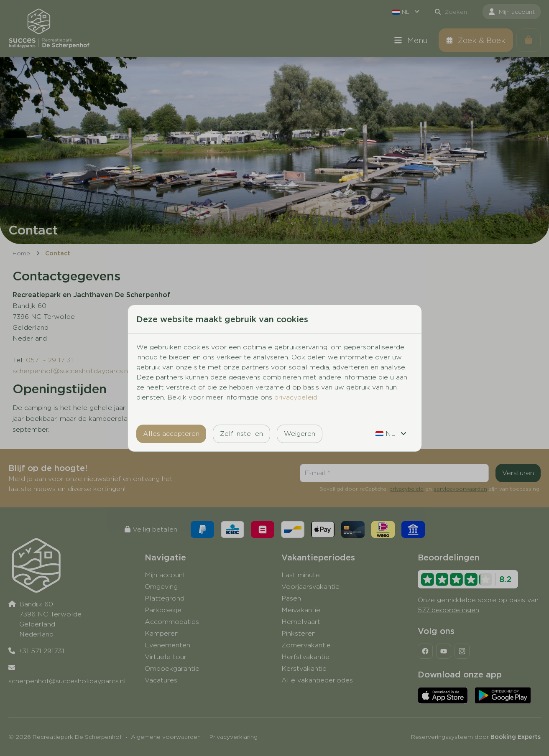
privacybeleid (296, 397)
